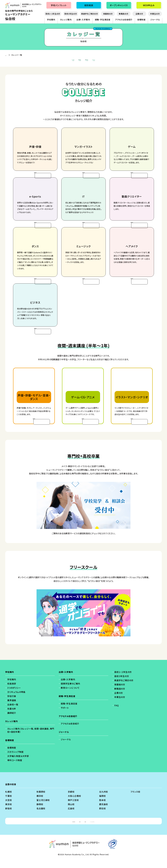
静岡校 (40, 812)
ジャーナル (155, 20)
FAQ (116, 714)
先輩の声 (12, 717)
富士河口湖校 (43, 808)
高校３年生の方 (122, 684)
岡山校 (71, 812)
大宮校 (8, 808)
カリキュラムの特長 (16, 700)
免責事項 (73, 829)
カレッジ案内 (66, 20)
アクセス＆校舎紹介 (124, 20)
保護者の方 (108, 14)
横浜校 (40, 804)
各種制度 (141, 20)
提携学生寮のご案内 (70, 692)
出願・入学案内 (83, 20)
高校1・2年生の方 (53, 14)
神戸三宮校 (73, 808)
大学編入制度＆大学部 (18, 764)
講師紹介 (12, 721)
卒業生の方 (155, 14)
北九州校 (104, 800)
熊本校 (102, 808)
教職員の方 (124, 14)
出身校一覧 (13, 713)
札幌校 (8, 800)
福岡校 (102, 804)
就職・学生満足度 (103, 20)
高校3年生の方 (71, 14)
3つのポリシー (14, 696)
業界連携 (12, 709)
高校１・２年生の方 (123, 680)
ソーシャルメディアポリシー (107, 829)
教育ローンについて (70, 696)
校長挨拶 (12, 692)
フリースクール (114, 61)
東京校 (8, 812)
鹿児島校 (104, 812)
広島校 (71, 817)
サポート (65, 716)
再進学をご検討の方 (90, 14)
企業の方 (139, 14)
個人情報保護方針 (56, 829)
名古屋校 (41, 817)
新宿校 (8, 817)
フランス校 (135, 800)
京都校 (71, 800)
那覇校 (102, 817)
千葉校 (8, 804)
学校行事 (12, 704)
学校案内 (51, 20)
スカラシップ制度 (15, 760)
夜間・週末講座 (69, 61)
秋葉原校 (41, 800)
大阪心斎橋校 (74, 804)
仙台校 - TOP (11, 55)
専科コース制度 (15, 768)
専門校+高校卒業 (92, 61)
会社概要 (86, 829)
